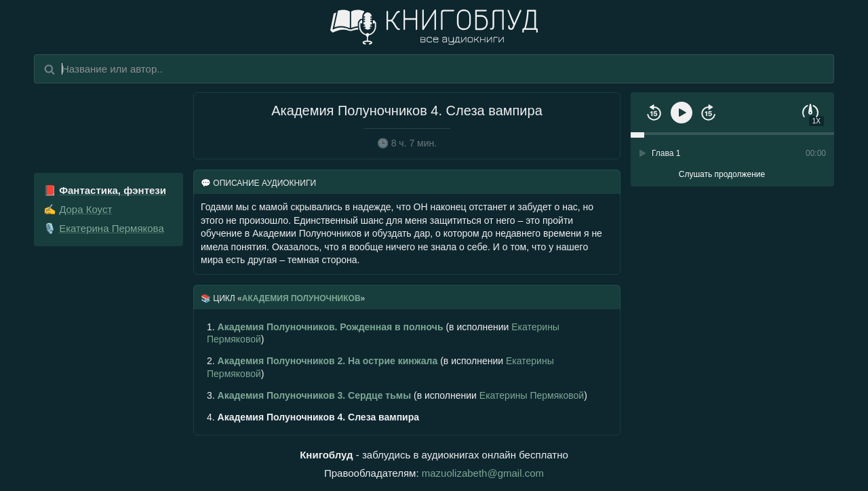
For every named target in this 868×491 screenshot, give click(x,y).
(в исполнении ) (383, 333)
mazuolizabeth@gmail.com (483, 473)
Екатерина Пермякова (112, 228)
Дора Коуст (85, 209)
